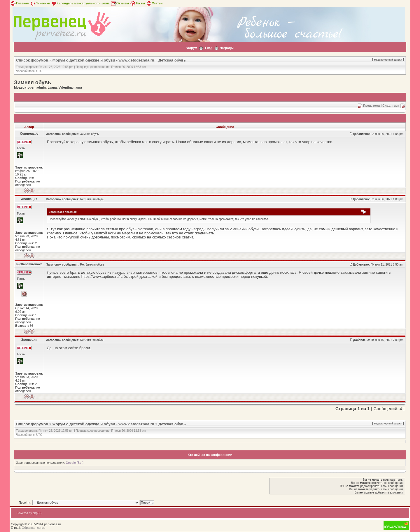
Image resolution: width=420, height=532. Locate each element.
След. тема (391, 106)
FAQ (208, 48)
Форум (192, 48)
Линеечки (40, 3)
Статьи (154, 3)
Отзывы (120, 3)
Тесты (137, 3)
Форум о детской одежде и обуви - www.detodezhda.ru (103, 60)
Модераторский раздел (388, 60)
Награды (227, 48)
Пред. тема (371, 106)
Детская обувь (172, 60)
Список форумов (32, 60)
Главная (19, 3)
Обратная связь (33, 528)
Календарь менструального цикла (80, 3)
